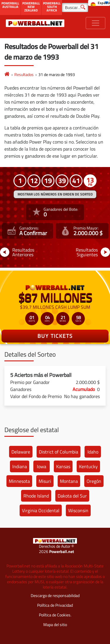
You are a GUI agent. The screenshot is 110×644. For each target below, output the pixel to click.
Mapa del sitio (55, 624)
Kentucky (88, 466)
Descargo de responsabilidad (55, 595)
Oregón (94, 481)
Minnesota (19, 481)
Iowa (42, 466)
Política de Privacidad (55, 605)
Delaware (21, 452)
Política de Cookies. (55, 615)
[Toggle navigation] (96, 23)
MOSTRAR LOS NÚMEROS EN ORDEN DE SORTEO (55, 194)
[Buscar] (75, 7)
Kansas (63, 466)
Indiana (20, 466)
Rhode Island (36, 496)
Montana (69, 481)
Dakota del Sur (72, 496)
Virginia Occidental (41, 510)
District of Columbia (59, 452)
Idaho (93, 452)
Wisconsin (78, 510)
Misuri (45, 481)
